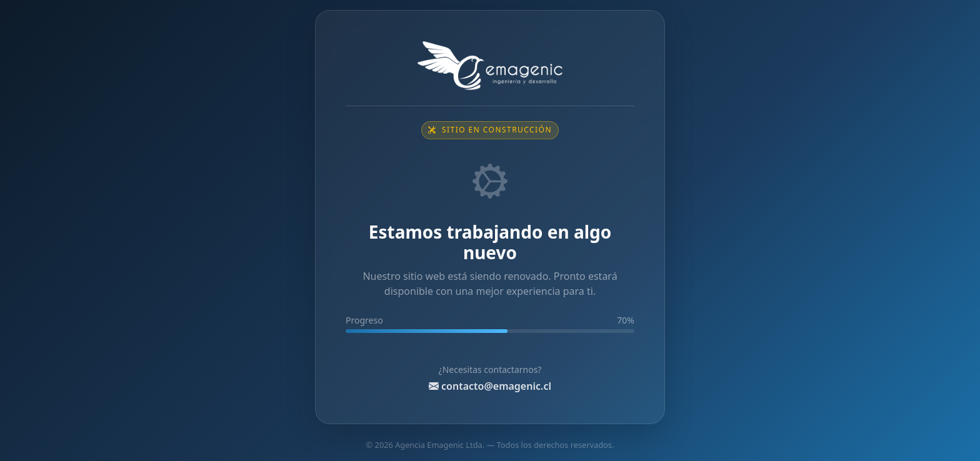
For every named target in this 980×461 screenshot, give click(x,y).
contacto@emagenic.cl (490, 386)
